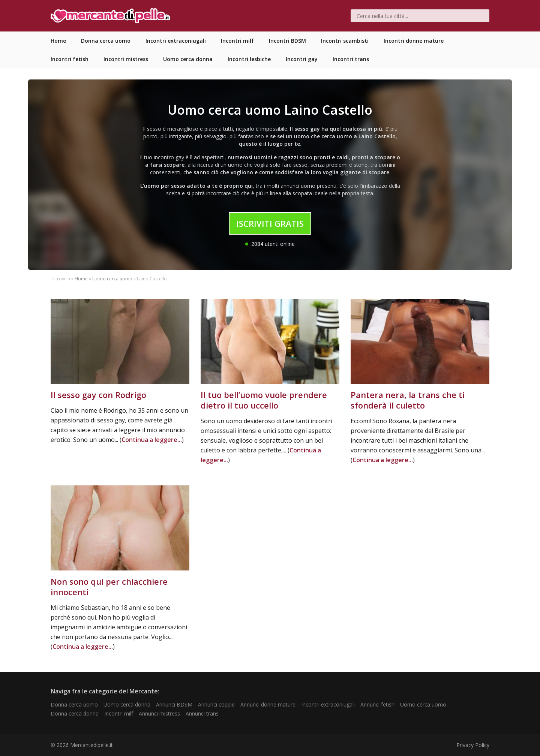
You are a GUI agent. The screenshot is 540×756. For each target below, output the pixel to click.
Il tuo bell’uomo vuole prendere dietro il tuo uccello (264, 400)
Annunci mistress (159, 713)
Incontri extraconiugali (328, 704)
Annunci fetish (377, 704)
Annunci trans (202, 713)
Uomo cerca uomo (112, 279)
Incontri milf (119, 713)
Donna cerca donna (75, 713)
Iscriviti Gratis (270, 223)
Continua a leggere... (152, 440)
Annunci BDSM (174, 704)
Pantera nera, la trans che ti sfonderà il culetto (408, 400)
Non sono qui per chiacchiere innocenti (109, 587)
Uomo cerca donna (127, 704)
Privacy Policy (473, 745)
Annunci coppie (216, 704)
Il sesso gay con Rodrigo (98, 395)
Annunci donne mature (268, 704)
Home (81, 279)
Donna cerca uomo (74, 704)
